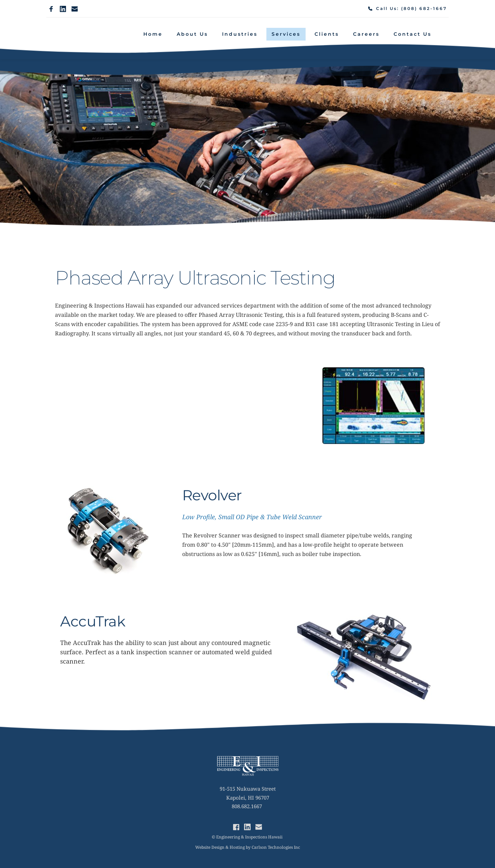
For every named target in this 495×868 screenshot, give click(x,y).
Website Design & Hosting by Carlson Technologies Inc (248, 847)
